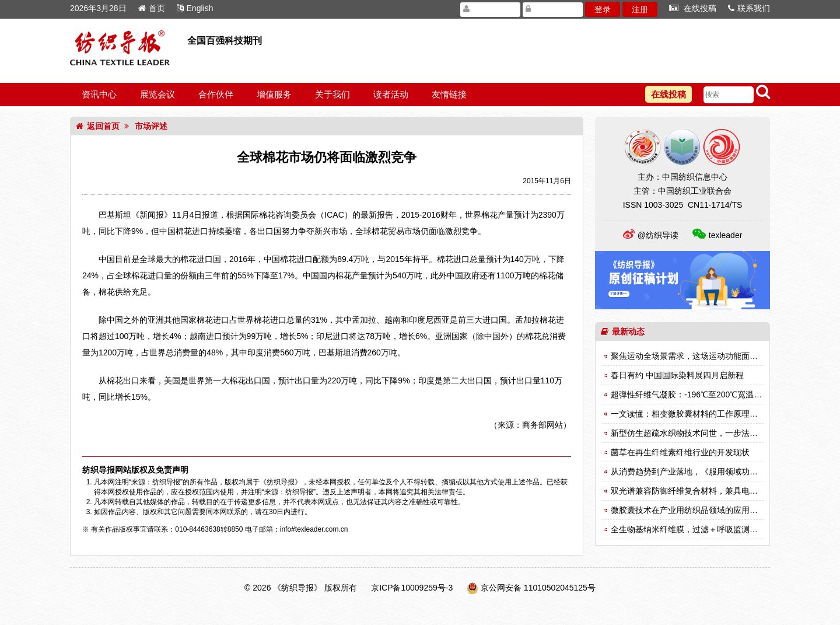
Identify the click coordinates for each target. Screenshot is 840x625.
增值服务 (274, 94)
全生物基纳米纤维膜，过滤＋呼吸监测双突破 (692, 529)
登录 (603, 9)
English (195, 8)
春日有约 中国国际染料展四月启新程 (677, 375)
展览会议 (157, 94)
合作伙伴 (216, 94)
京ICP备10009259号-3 (412, 588)
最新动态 (623, 331)
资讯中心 (99, 94)
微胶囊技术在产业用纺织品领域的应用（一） (692, 510)
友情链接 (449, 94)
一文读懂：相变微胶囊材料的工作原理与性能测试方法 (709, 414)
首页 (152, 8)
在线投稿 (693, 8)
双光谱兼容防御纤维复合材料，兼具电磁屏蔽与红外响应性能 (721, 491)
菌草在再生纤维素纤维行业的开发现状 (680, 452)
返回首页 (98, 126)
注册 (640, 9)
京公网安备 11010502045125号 (538, 588)
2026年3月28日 (98, 8)
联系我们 (749, 8)
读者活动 (391, 94)
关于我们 (332, 94)
